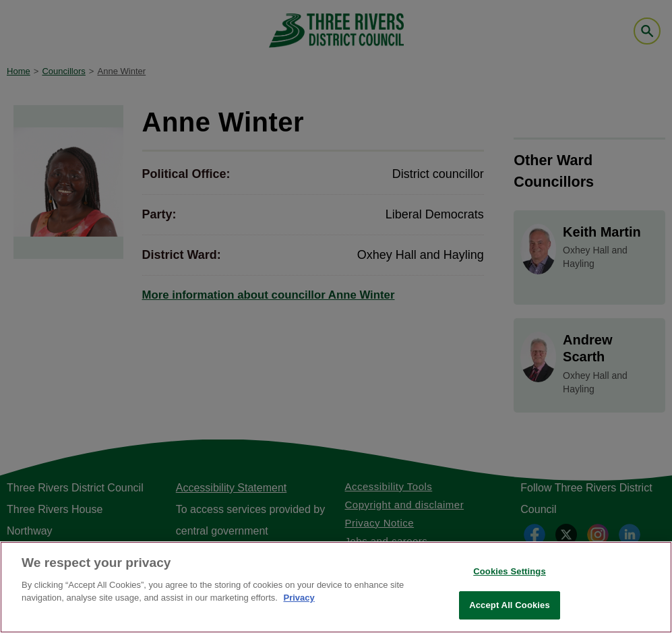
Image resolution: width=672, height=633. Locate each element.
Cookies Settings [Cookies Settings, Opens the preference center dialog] (510, 571)
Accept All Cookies (510, 605)
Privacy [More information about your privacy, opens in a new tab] (299, 598)
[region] (336, 587)
